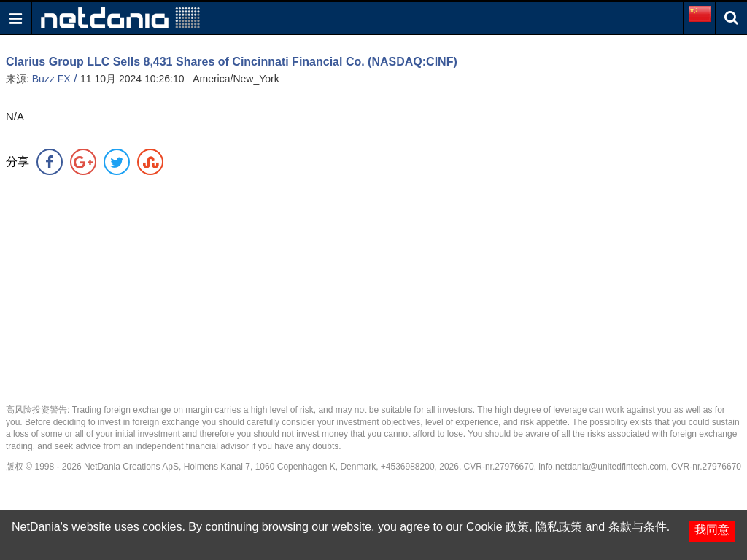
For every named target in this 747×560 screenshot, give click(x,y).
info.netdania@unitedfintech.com (602, 467)
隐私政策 (559, 527)
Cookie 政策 (498, 527)
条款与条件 (638, 527)
